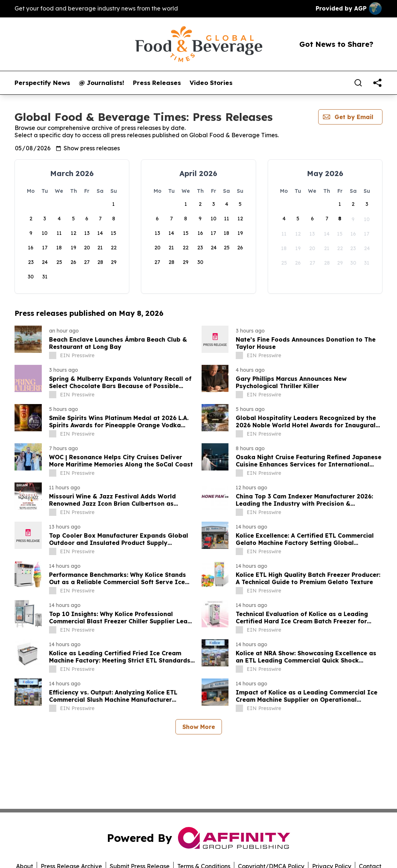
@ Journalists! (102, 83)
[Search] (358, 83)
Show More (199, 727)
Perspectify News (42, 83)
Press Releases (157, 83)
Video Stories (211, 83)
